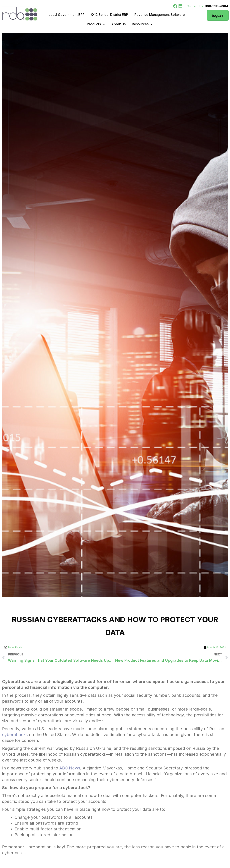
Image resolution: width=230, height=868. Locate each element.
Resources (142, 24)
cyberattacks (15, 735)
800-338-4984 (216, 6)
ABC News (70, 768)
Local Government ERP (67, 15)
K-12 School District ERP (109, 15)
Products (96, 24)
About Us (118, 24)
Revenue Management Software (160, 15)
